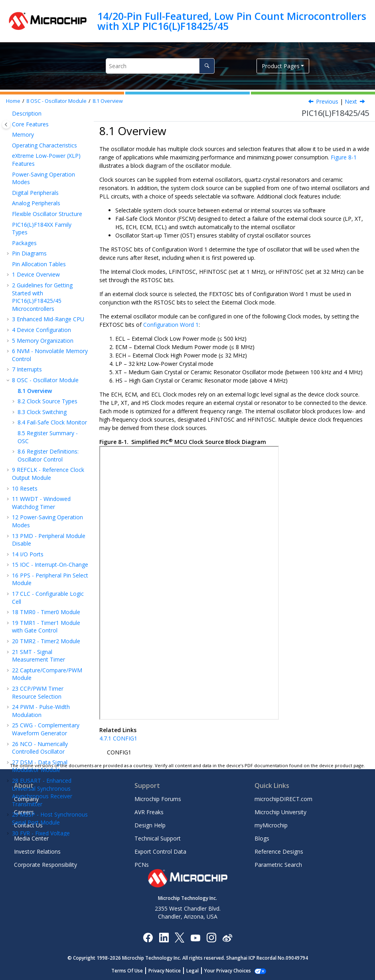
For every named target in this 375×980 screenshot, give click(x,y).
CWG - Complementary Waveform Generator (46, 533)
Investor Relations (37, 851)
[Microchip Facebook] (148, 937)
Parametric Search (278, 865)
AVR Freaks (149, 812)
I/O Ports (28, 358)
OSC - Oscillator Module (56, 101)
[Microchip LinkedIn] (164, 937)
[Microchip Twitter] (180, 937)
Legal (197, 971)
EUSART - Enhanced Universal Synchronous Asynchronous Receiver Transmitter (42, 597)
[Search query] (160, 66)
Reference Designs (279, 851)
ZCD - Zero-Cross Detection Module (39, 733)
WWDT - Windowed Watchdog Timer (41, 307)
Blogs (262, 838)
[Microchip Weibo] (227, 937)
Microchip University (280, 812)
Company (26, 799)
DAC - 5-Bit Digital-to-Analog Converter (44, 696)
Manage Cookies (228, 971)
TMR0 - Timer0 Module (46, 416)
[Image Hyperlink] (195, 937)
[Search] (207, 66)
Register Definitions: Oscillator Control (48, 260)
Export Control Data (160, 851)
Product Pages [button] (281, 66)
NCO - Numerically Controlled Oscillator (40, 552)
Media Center (31, 838)
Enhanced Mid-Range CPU (48, 123)
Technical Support (158, 838)
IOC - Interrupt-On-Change (50, 369)
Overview (108, 101)
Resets (25, 293)
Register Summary (40, 748)
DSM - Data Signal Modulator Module (40, 571)
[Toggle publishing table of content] (6, 125)
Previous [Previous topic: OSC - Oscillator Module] (327, 101)
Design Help (150, 825)
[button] (9, 134)
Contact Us (28, 825)
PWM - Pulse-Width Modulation (41, 515)
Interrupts (27, 174)
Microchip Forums (158, 799)
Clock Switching (42, 216)
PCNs (142, 865)
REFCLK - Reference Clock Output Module (48, 278)
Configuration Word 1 (171, 325)
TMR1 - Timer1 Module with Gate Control (46, 431)
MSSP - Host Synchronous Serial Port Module (50, 623)
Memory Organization (43, 145)
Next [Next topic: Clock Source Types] (351, 101)
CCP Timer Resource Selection (38, 497)
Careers (24, 812)
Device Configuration (41, 134)
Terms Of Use (131, 971)
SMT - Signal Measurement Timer (38, 460)
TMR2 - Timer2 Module (46, 445)
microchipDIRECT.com (283, 799)
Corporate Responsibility (45, 865)
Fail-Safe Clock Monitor (52, 227)
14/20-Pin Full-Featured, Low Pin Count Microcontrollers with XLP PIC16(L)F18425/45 (232, 21)
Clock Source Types (47, 205)
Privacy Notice (169, 971)
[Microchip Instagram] (211, 937)
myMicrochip (271, 825)
